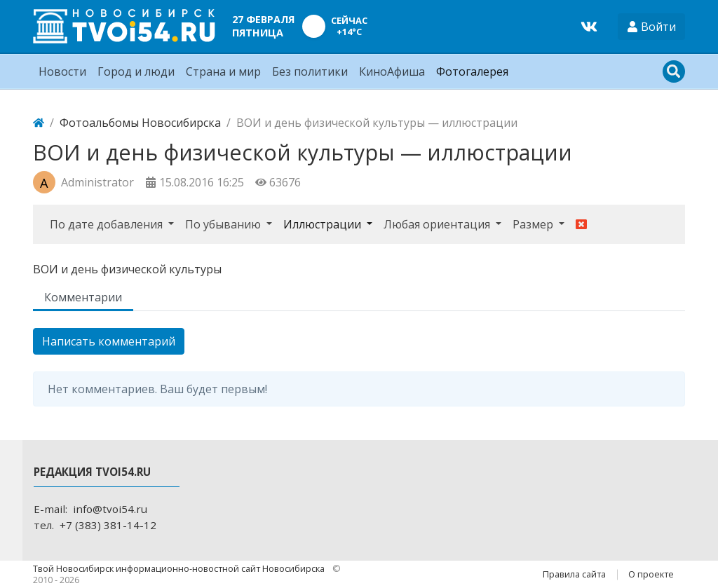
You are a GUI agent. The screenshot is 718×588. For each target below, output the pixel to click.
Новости (62, 71)
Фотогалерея (472, 71)
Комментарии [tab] (83, 297)
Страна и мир (223, 71)
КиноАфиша (392, 71)
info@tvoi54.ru (110, 509)
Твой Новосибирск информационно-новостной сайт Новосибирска (180, 568)
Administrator (97, 182)
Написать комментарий (109, 341)
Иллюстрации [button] (324, 224)
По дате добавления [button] (108, 224)
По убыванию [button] (224, 224)
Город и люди (136, 71)
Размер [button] (534, 224)
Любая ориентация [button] (438, 224)
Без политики (310, 71)
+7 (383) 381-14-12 (108, 525)
